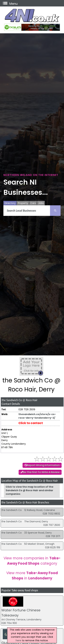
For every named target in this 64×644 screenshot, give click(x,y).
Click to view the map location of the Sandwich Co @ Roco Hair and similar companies (30, 490)
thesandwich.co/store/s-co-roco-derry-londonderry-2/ (37, 416)
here (18, 640)
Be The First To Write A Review (41, 472)
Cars (33, 203)
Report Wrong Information (43, 465)
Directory (10, 203)
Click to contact (31, 423)
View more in (32, 576)
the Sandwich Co (12, 510)
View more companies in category (32, 561)
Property (23, 203)
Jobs (41, 203)
